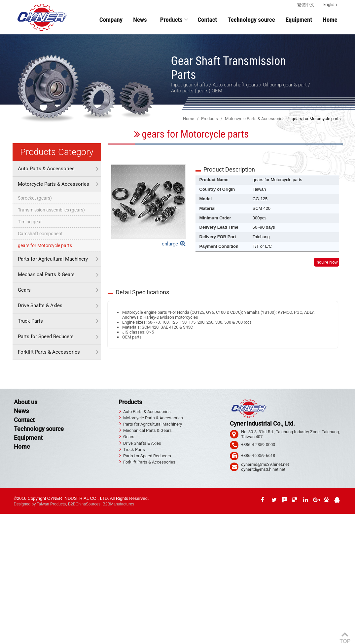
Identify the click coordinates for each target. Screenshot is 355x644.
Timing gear (30, 222)
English (330, 4)
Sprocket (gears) (35, 198)
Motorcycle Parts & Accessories (53, 184)
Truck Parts (30, 321)
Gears (24, 290)
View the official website (48, 580)
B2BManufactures (118, 504)
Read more (12, 580)
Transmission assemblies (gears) (51, 210)
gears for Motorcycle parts (45, 245)
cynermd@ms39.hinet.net (265, 464)
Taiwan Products (51, 504)
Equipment (299, 20)
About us (26, 402)
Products (171, 20)
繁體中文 (306, 5)
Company (111, 20)
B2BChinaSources (84, 504)
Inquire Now (327, 262)
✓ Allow (7, 526)
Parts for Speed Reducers (46, 337)
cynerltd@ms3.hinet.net (263, 469)
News (140, 20)
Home (330, 20)
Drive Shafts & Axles (40, 306)
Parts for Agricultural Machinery (53, 259)
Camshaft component (40, 234)
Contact (207, 20)
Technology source (251, 20)
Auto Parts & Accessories (46, 169)
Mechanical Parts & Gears (46, 274)
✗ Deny (7, 531)
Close (5, 516)
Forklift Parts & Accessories (49, 352)
